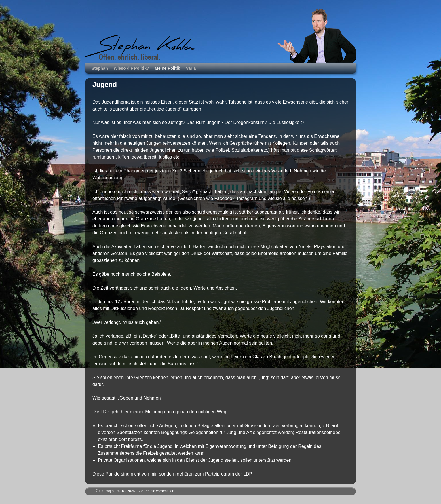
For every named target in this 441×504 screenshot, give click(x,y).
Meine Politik (168, 68)
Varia (191, 68)
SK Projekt (107, 491)
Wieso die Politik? (131, 68)
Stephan (100, 68)
